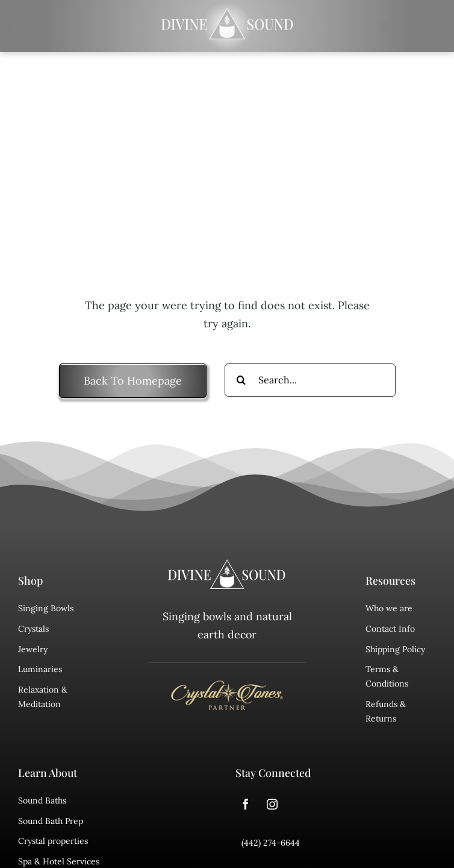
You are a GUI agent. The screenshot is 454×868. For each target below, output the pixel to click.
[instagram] (272, 804)
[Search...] (310, 380)
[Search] (241, 380)
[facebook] (246, 804)
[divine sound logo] (227, 565)
